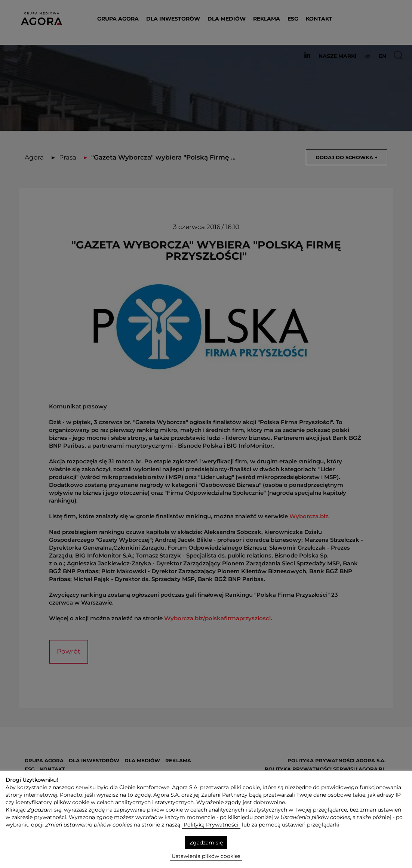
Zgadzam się (206, 843)
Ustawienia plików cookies (206, 856)
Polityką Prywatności (211, 825)
